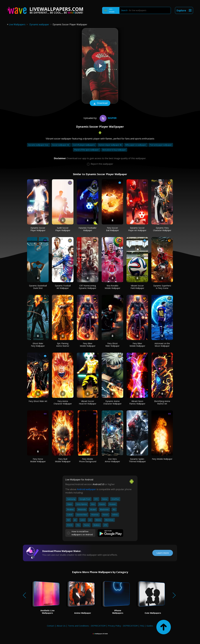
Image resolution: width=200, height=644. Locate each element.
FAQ (142, 626)
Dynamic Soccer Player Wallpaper (38, 229)
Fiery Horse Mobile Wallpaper (38, 460)
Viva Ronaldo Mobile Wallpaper (112, 287)
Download (100, 103)
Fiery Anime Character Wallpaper (63, 402)
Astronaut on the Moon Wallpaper (162, 345)
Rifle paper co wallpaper (136, 145)
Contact (51, 626)
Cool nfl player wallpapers (84, 145)
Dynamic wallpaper (39, 24)
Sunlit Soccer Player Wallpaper (63, 229)
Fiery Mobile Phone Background (88, 460)
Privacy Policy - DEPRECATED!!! (123, 626)
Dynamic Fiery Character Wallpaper (162, 229)
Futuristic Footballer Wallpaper (88, 229)
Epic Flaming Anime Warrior (63, 345)
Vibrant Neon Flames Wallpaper (137, 402)
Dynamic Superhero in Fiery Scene (162, 287)
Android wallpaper (86, 489)
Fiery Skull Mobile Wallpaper (63, 460)
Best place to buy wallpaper (114, 150)
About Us (61, 626)
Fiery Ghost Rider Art (38, 401)
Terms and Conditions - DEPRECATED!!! (87, 626)
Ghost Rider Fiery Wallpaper (38, 345)
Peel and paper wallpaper (161, 145)
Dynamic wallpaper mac (39, 145)
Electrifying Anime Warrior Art (162, 402)
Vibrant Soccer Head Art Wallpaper (88, 402)
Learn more (163, 553)
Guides (150, 626)
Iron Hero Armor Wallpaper (112, 460)
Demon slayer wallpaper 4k (110, 145)
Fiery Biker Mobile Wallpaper (88, 345)
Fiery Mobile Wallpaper (162, 459)
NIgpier (108, 118)
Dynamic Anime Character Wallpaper (112, 402)
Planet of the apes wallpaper (87, 150)
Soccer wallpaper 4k (61, 145)
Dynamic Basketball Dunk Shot (38, 287)
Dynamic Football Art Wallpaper (63, 287)
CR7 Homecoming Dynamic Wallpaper (88, 287)
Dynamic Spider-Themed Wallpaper (137, 460)
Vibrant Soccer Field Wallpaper (137, 287)
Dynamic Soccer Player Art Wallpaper (137, 229)
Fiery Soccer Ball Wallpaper (112, 229)
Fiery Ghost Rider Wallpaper (112, 345)
